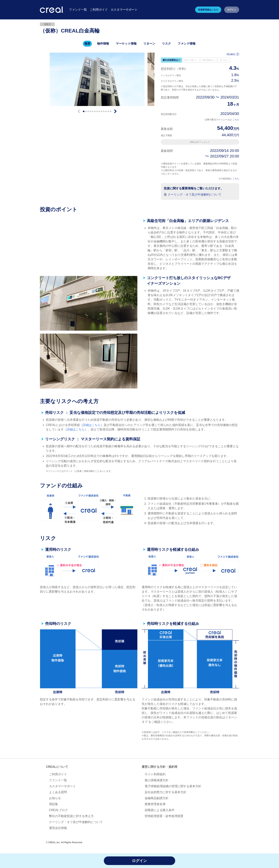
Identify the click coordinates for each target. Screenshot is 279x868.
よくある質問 (58, 792)
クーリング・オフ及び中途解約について (195, 195)
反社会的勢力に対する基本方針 (165, 792)
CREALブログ (58, 810)
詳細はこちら (92, 425)
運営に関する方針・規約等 (160, 767)
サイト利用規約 (155, 774)
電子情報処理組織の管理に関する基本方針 (173, 786)
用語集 (53, 804)
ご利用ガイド (58, 774)
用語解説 (233, 54)
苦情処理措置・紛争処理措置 (164, 816)
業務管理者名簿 (155, 804)
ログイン (232, 10)
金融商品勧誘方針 (157, 798)
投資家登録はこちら (208, 10)
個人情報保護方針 (157, 780)
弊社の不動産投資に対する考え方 (71, 816)
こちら (236, 120)
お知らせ (55, 798)
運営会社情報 (58, 828)
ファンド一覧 (58, 780)
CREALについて (57, 767)
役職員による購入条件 (160, 810)
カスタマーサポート (62, 786)
